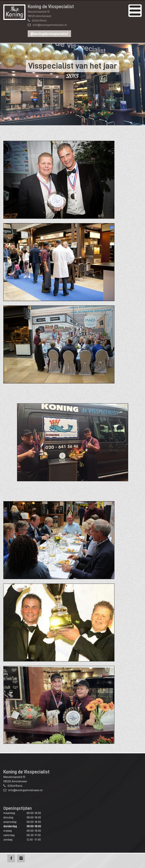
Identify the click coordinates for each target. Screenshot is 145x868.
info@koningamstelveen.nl (50, 25)
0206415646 (39, 20)
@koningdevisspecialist (49, 34)
